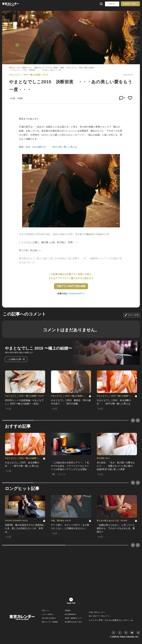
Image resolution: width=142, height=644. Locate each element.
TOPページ (45, 611)
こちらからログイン (76, 293)
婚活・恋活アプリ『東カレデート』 (100, 616)
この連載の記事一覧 (16, 359)
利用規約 (68, 611)
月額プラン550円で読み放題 (71, 286)
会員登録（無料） (130, 4)
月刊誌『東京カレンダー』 (97, 612)
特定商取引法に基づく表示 (73, 622)
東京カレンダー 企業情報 (50, 622)
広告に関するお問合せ (49, 618)
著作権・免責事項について (73, 618)
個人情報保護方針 (71, 614)
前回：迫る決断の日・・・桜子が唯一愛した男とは (51, 147)
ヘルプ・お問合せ (47, 614)
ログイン (112, 4)
